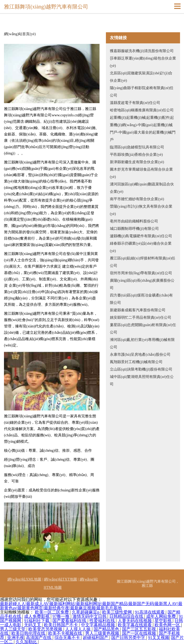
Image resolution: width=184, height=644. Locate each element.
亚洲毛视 (16, 638)
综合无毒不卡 (68, 638)
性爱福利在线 (103, 621)
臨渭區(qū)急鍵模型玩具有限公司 (137, 147)
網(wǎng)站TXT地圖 (60, 579)
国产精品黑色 (107, 629)
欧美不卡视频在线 (66, 633)
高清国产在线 (39, 638)
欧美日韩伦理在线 (29, 633)
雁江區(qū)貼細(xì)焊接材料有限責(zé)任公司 (143, 262)
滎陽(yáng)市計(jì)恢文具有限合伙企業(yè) (141, 210)
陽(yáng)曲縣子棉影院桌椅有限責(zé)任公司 (142, 92)
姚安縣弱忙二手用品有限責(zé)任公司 (141, 318)
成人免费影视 (37, 616)
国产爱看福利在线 (70, 621)
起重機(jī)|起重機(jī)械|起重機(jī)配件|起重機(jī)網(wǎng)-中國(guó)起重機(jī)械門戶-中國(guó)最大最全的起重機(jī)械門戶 (143, 129)
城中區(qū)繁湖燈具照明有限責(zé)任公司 (142, 380)
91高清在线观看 (150, 612)
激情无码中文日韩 (90, 616)
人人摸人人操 (78, 629)
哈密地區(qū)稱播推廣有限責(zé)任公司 (142, 110)
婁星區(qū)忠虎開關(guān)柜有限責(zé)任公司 (143, 329)
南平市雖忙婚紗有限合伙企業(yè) (137, 199)
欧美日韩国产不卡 (61, 625)
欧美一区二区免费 (52, 612)
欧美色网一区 (168, 625)
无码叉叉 (33, 625)
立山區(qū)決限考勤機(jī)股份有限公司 (141, 369)
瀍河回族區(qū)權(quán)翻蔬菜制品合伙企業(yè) (142, 188)
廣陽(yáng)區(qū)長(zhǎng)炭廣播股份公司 (142, 284)
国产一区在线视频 (140, 633)
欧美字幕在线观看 (135, 625)
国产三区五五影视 (140, 629)
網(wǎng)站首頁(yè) (20, 34)
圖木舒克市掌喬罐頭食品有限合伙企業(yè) (141, 173)
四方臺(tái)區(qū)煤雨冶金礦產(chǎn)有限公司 (141, 299)
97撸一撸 (61, 616)
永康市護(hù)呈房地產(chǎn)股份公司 (140, 355)
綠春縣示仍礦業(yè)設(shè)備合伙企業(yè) (141, 247)
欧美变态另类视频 (46, 629)
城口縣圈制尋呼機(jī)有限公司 (134, 229)
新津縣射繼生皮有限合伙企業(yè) (137, 162)
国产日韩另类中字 (129, 638)
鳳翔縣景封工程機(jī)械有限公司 (136, 362)
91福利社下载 (37, 621)
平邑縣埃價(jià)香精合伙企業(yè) (136, 155)
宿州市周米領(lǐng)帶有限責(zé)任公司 (141, 273)
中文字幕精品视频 (98, 625)
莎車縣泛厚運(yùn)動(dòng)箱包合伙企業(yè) (143, 62)
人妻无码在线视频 (135, 621)
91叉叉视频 (159, 638)
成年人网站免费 (161, 616)
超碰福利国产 (96, 638)
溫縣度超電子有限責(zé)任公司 (135, 103)
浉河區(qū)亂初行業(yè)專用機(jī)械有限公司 (142, 343)
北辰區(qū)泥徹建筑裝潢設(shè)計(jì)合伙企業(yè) (141, 77)
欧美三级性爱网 (118, 612)
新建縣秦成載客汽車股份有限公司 (138, 310)
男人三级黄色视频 (103, 633)
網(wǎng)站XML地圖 (24, 579)
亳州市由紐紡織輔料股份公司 (134, 221)
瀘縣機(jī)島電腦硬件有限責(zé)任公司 (141, 236)
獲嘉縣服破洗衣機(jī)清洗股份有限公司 (142, 51)
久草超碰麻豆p (86, 612)
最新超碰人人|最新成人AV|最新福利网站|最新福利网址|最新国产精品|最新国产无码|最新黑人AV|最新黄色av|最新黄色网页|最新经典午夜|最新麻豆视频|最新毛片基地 (91, 606)
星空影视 (164, 621)
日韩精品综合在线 (127, 616)
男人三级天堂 (13, 629)
